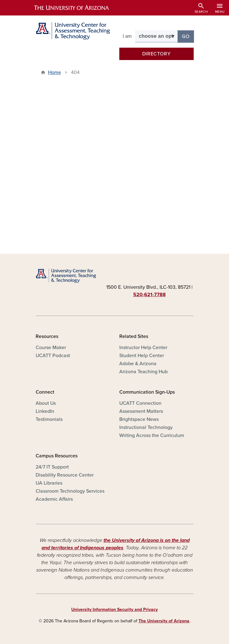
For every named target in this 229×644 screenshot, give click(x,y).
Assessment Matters (141, 411)
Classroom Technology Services (70, 491)
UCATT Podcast (53, 356)
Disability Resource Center (65, 475)
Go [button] (188, 36)
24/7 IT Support (52, 467)
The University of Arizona (164, 621)
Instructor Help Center (143, 348)
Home (55, 72)
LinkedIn (45, 411)
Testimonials (49, 419)
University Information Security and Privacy (114, 609)
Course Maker (51, 348)
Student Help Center (142, 356)
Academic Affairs (54, 499)
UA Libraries (49, 483)
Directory (156, 54)
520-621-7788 (150, 295)
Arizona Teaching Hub (143, 372)
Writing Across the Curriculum (152, 435)
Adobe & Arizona (138, 364)
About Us (46, 403)
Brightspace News (139, 419)
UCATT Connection (140, 403)
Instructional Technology (146, 427)
